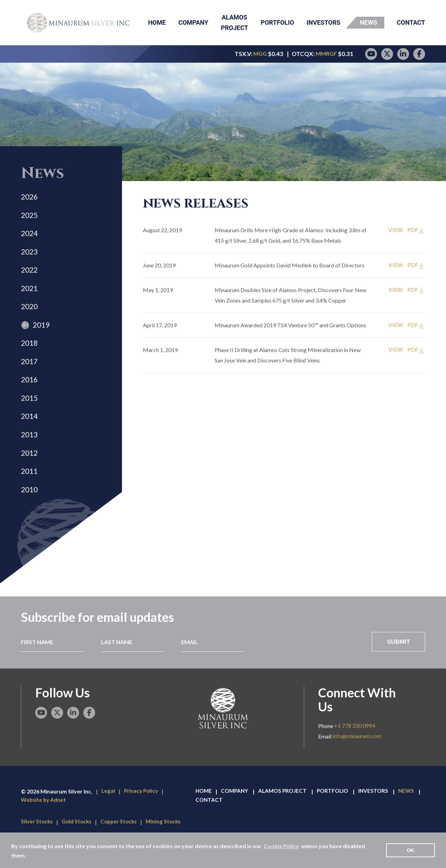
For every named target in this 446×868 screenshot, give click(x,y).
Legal (108, 812)
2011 (30, 490)
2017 (30, 373)
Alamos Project (234, 22)
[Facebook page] (419, 54)
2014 (30, 432)
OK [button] (410, 850)
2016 (30, 393)
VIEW (396, 230)
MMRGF (326, 54)
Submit (398, 662)
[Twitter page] (387, 54)
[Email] (210, 662)
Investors (324, 22)
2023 (30, 256)
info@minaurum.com (357, 757)
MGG (259, 54)
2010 (30, 510)
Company (193, 22)
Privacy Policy (143, 812)
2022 (30, 276)
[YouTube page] (371, 54)
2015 (30, 412)
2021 (30, 295)
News (369, 22)
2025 (30, 217)
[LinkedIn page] (403, 54)
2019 (43, 334)
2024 (30, 237)
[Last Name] (131, 662)
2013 (30, 451)
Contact (411, 22)
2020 (30, 315)
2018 (30, 354)
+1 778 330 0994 (355, 746)
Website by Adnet (44, 821)
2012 (30, 471)
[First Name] (52, 662)
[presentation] (312, 662)
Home (157, 22)
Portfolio (277, 22)
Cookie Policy (281, 846)
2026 (30, 198)
